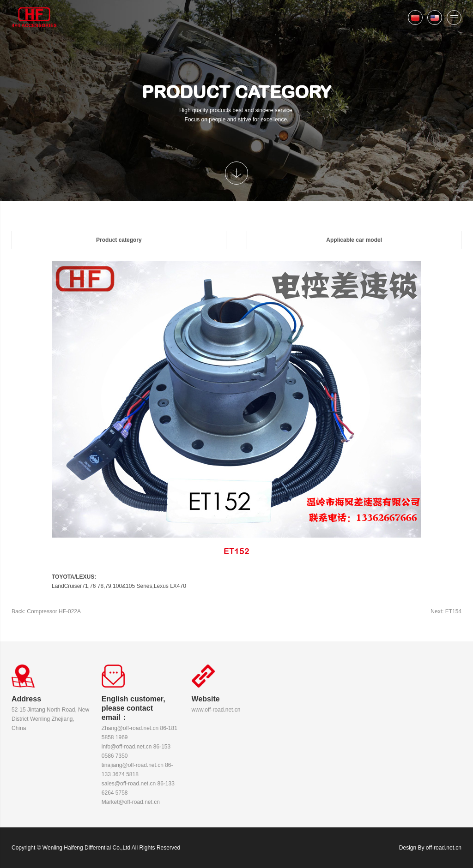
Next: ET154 (446, 611)
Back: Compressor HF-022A (46, 611)
